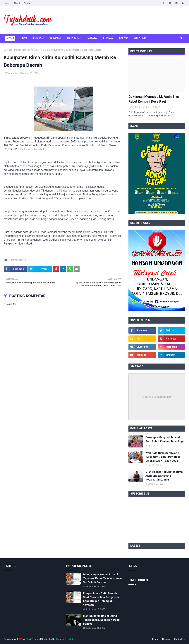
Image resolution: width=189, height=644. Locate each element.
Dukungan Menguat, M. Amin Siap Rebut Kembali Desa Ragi (154, 99)
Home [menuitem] (10, 38)
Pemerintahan (22, 50)
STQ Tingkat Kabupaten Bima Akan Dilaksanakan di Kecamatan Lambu (164, 476)
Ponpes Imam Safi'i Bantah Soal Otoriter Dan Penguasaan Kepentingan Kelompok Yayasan (102, 599)
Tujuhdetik (12, 73)
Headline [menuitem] (140, 38)
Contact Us (180, 639)
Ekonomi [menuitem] (39, 38)
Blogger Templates (66, 639)
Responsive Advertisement (157, 397)
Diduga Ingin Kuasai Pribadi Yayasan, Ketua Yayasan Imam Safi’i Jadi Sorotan (102, 578)
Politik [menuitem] (123, 38)
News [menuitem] (23, 38)
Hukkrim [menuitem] (55, 38)
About (17, 3)
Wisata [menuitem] (92, 38)
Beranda (8, 50)
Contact (28, 3)
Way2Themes (33, 639)
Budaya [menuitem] (108, 38)
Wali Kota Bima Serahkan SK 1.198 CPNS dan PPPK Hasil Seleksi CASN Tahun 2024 (163, 457)
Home (7, 3)
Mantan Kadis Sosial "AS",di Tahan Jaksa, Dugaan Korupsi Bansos (102, 620)
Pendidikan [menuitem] (74, 38)
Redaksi (166, 639)
